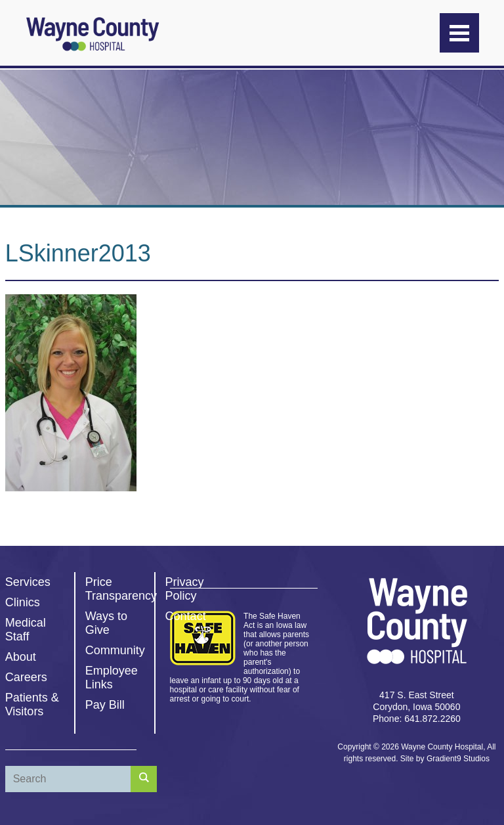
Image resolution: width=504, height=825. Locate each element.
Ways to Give (106, 623)
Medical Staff (26, 630)
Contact (186, 616)
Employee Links (112, 678)
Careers (26, 677)
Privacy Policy (185, 589)
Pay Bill (105, 705)
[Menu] (459, 33)
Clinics (23, 602)
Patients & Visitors (32, 704)
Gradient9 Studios (458, 759)
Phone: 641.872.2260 (417, 719)
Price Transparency (121, 589)
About (21, 657)
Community (115, 650)
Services (28, 582)
